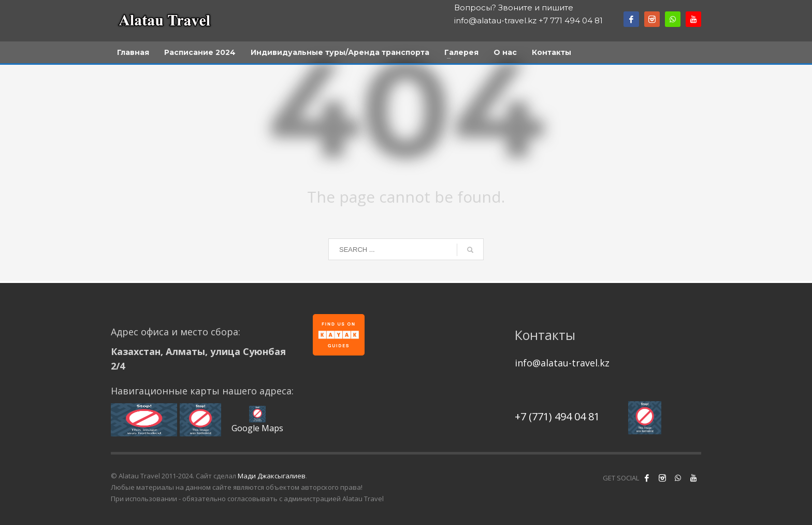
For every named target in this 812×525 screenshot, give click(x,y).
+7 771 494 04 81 (571, 20)
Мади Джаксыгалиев (272, 476)
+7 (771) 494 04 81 (557, 416)
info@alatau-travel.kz (495, 20)
